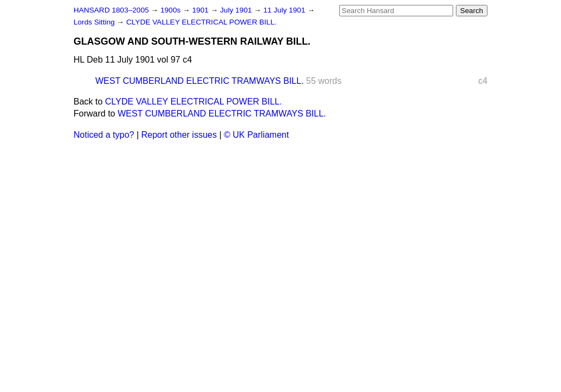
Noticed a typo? (104, 135)
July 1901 (237, 10)
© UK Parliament (256, 135)
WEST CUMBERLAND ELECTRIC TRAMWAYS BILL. (200, 81)
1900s (171, 10)
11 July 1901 (285, 10)
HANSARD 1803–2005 (111, 10)
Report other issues (179, 135)
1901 (202, 10)
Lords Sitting (95, 22)
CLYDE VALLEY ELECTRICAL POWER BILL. (202, 22)
